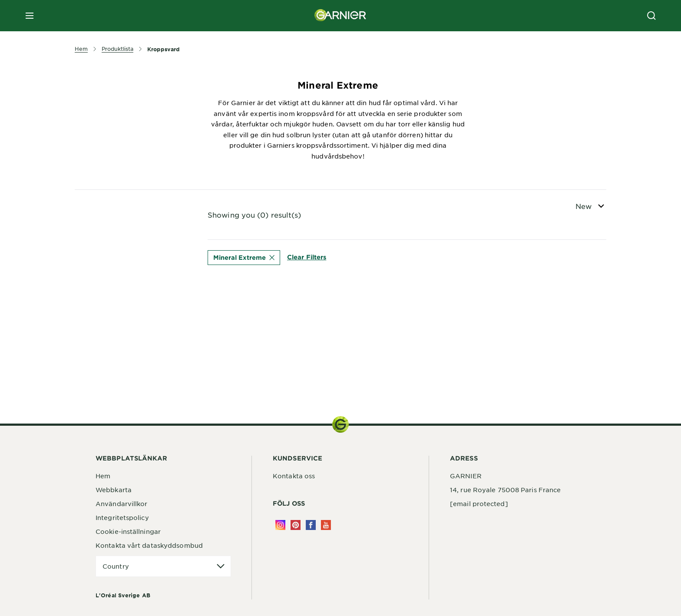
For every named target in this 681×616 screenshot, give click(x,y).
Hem (103, 476)
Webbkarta (114, 490)
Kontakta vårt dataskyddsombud (149, 545)
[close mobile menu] (30, 16)
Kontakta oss (294, 476)
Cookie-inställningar (128, 531)
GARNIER (466, 476)
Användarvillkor (122, 503)
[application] (163, 566)
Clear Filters (307, 257)
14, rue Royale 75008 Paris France (505, 490)
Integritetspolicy (122, 517)
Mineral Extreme (244, 257)
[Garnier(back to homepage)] (340, 16)
